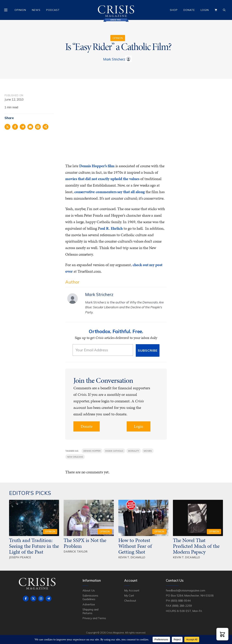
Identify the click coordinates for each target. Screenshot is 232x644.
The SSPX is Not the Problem (85, 543)
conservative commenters (95, 192)
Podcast (53, 10)
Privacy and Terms (94, 618)
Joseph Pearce (20, 557)
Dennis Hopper (92, 451)
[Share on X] (7, 127)
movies (148, 451)
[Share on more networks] (45, 127)
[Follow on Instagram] (41, 599)
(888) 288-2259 (182, 606)
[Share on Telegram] (23, 127)
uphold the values (125, 179)
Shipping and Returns (90, 611)
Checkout (130, 601)
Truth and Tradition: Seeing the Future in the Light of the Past (34, 546)
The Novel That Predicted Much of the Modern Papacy (196, 546)
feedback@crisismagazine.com (186, 590)
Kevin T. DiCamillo (132, 557)
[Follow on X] (33, 599)
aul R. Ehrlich (111, 228)
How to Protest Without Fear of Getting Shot (135, 546)
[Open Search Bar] (224, 10)
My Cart (129, 595)
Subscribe (148, 350)
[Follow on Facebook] (26, 599)
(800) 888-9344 (181, 601)
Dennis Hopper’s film (97, 166)
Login (205, 10)
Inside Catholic (114, 451)
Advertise (89, 604)
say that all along (131, 192)
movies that (75, 179)
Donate (189, 10)
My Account (132, 590)
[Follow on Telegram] (49, 599)
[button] (222, 634)
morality (134, 451)
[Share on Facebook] (15, 127)
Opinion (20, 10)
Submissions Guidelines (90, 597)
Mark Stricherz (114, 59)
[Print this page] (38, 127)
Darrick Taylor (75, 552)
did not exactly (97, 179)
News (36, 10)
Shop (174, 10)
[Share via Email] (30, 127)
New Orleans (75, 457)
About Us (89, 590)
